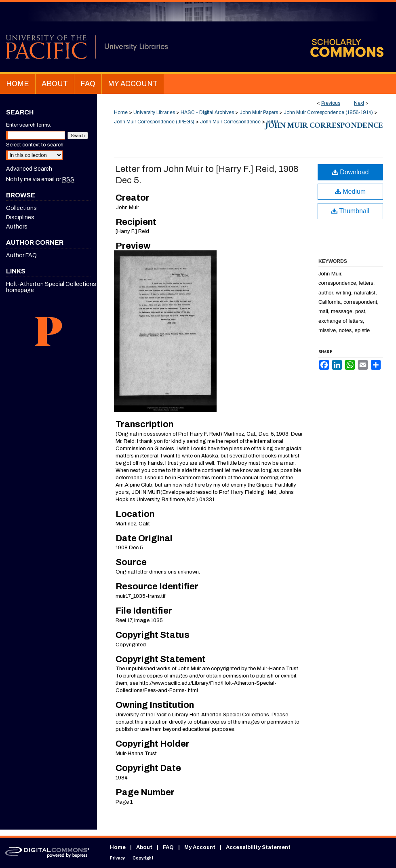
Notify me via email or (40, 179)
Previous (331, 103)
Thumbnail (350, 211)
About (144, 847)
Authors (17, 227)
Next (359, 103)
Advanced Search (29, 169)
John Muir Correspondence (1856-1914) (328, 112)
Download (351, 172)
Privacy (117, 858)
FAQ (168, 847)
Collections (21, 208)
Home (121, 112)
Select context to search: (35, 145)
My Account (200, 847)
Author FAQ (21, 255)
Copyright (143, 858)
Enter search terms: (29, 125)
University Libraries (154, 112)
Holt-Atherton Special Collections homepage (51, 287)
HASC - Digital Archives (207, 112)
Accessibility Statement (258, 847)
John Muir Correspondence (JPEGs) (154, 122)
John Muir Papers (259, 112)
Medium (350, 192)
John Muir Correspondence (230, 122)
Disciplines (20, 217)
